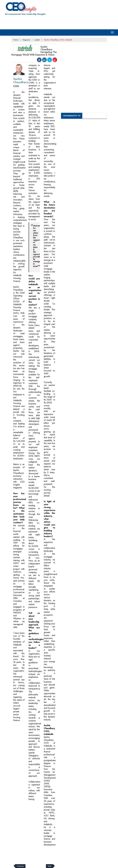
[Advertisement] (53, 22)
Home (16, 40)
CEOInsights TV (72, 116)
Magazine (26, 40)
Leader (37, 40)
